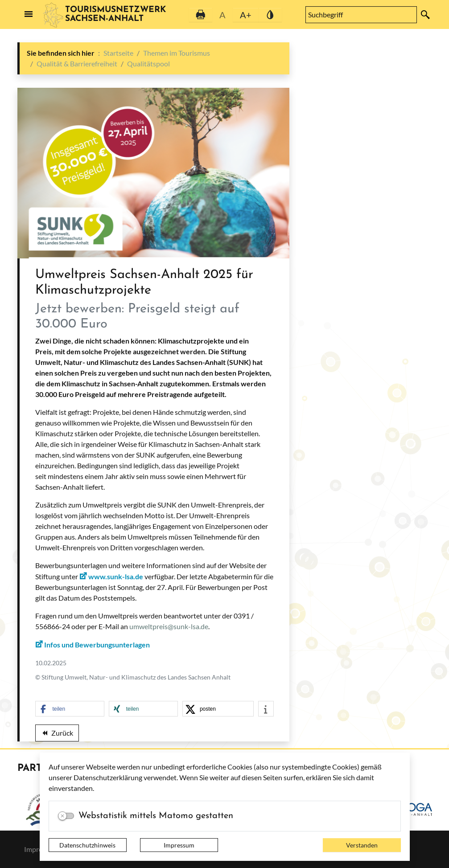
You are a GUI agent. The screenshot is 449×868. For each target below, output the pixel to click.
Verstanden (362, 845)
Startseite (118, 53)
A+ (246, 15)
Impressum (179, 845)
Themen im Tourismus (177, 53)
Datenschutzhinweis (87, 845)
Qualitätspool (148, 63)
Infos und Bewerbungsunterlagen (97, 645)
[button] (70, 709)
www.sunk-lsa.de (116, 576)
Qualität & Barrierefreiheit (77, 63)
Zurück (57, 734)
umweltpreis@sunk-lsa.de (169, 626)
